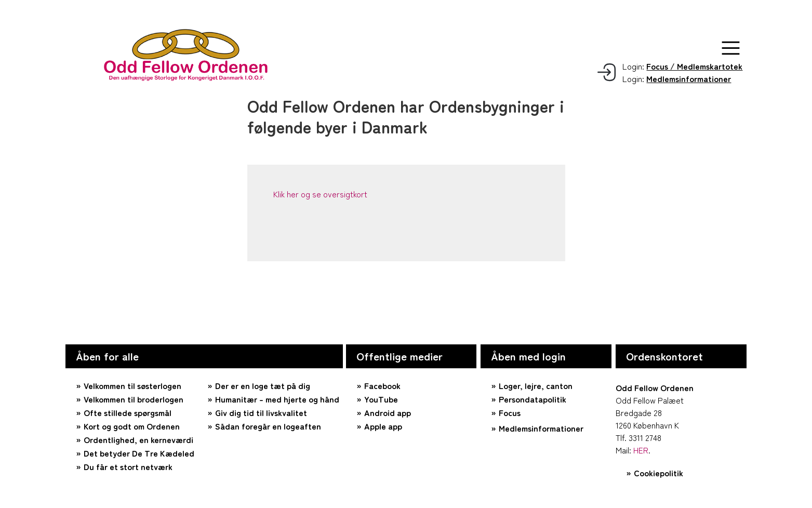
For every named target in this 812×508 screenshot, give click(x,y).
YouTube (381, 399)
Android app (388, 412)
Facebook (382, 385)
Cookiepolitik (658, 473)
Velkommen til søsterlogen (132, 385)
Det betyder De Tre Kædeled (139, 453)
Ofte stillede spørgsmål (128, 412)
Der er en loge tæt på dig (263, 385)
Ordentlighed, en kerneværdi (138, 439)
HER (641, 450)
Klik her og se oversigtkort (320, 194)
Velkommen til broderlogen (134, 399)
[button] (731, 48)
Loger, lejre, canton (536, 385)
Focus (510, 412)
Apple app (383, 426)
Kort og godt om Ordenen (132, 426)
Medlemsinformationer (541, 428)
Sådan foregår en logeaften (268, 426)
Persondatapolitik (533, 399)
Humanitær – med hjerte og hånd (277, 399)
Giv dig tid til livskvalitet (261, 412)
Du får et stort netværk (128, 466)
